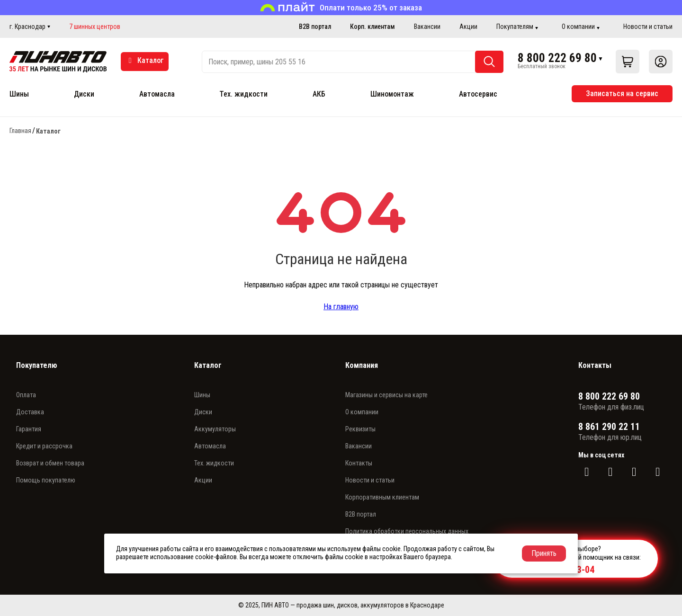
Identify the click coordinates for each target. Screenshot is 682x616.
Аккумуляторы (215, 429)
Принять (544, 553)
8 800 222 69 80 (557, 58)
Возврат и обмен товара (50, 463)
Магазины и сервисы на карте (386, 395)
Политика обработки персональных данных (407, 531)
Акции (468, 27)
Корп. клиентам (372, 27)
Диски (84, 94)
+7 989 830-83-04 (560, 570)
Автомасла (157, 94)
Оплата (26, 395)
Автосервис (478, 94)
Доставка (30, 412)
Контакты (359, 463)
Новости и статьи (648, 27)
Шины (19, 94)
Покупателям (515, 27)
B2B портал (315, 27)
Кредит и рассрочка (44, 446)
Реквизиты (360, 429)
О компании (578, 27)
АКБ (319, 94)
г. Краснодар (27, 27)
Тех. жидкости (243, 94)
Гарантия (29, 429)
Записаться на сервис (622, 94)
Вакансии (427, 27)
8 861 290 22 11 (609, 427)
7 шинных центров (95, 27)
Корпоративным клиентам (382, 497)
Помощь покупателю (46, 480)
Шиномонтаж (392, 94)
